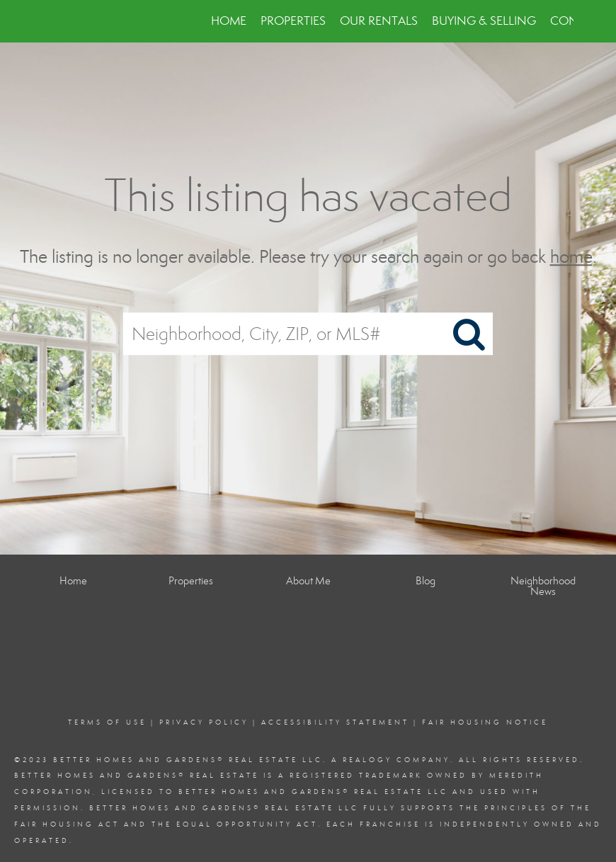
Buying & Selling (484, 21)
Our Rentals (379, 21)
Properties (293, 21)
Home (229, 21)
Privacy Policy (204, 722)
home (571, 257)
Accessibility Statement (335, 722)
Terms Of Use (107, 722)
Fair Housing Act (67, 824)
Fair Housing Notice (485, 722)
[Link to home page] (50, 21)
